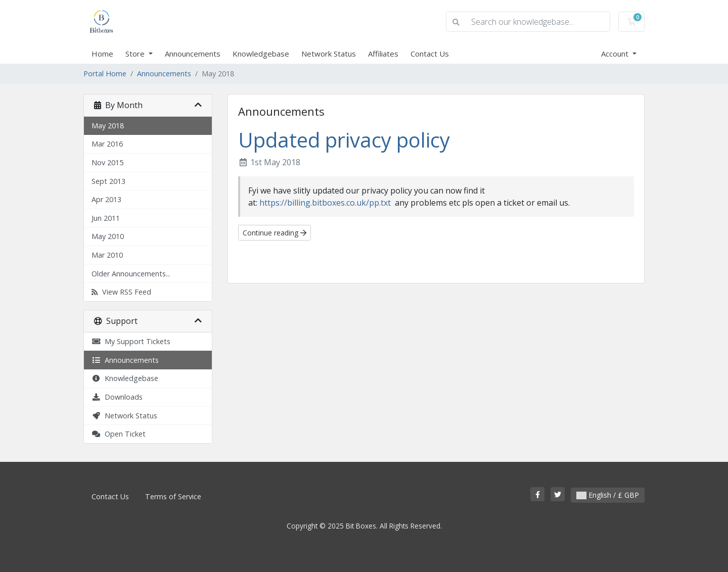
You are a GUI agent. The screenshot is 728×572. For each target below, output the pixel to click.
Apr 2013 (106, 199)
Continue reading (275, 233)
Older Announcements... (131, 274)
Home (102, 54)
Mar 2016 (107, 144)
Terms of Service (173, 496)
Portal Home (105, 74)
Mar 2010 (107, 255)
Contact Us (430, 54)
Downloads (117, 397)
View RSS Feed (121, 292)
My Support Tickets (131, 341)
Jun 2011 (106, 218)
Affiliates (383, 54)
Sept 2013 (108, 181)
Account (616, 54)
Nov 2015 (107, 162)
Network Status (329, 54)
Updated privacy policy (344, 140)
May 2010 (108, 236)
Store (136, 54)
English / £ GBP (608, 495)
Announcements (193, 54)
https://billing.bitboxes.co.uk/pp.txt (326, 203)
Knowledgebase (261, 54)
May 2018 (108, 126)
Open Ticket (119, 434)
